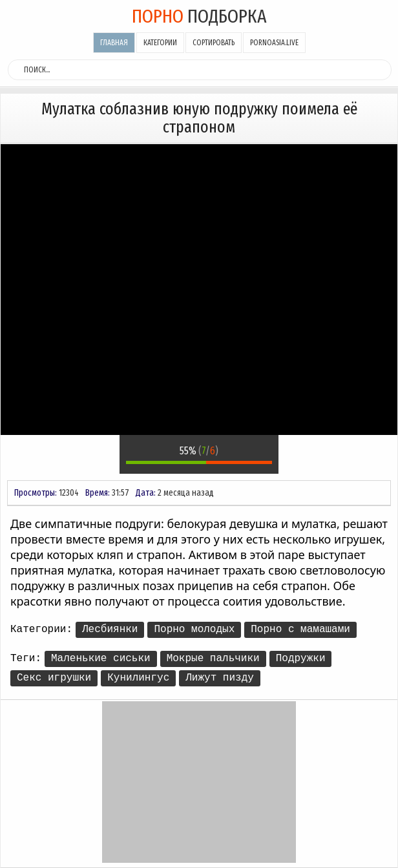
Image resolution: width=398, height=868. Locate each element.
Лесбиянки (110, 630)
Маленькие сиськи (101, 659)
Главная (114, 43)
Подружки (301, 659)
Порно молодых (194, 630)
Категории (160, 43)
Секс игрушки (54, 678)
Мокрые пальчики (213, 659)
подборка (199, 16)
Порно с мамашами (300, 630)
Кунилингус (138, 678)
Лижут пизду (220, 678)
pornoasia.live (274, 43)
